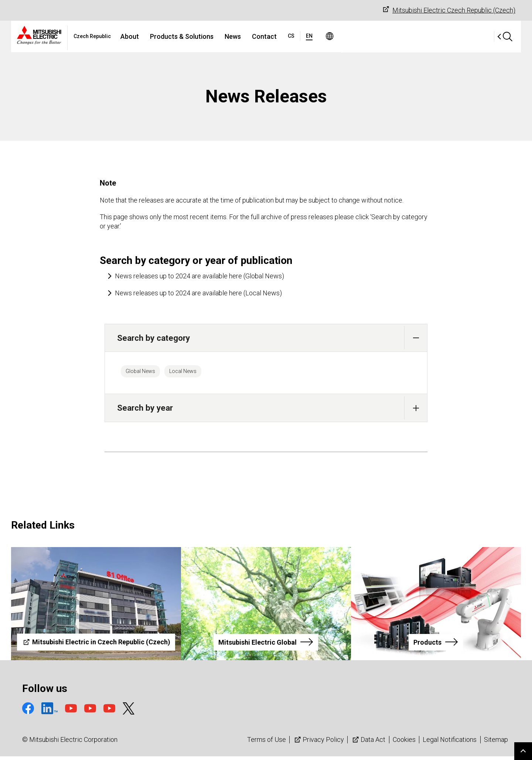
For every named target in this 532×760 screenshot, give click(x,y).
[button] (416, 338)
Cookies (404, 743)
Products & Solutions (256, 36)
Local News (201, 373)
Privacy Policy (318, 743)
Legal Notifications (450, 743)
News (307, 36)
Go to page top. (523, 751)
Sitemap (496, 743)
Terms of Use (267, 743)
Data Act (368, 743)
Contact (339, 36)
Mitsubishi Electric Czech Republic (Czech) (448, 10)
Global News (146, 373)
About (204, 36)
